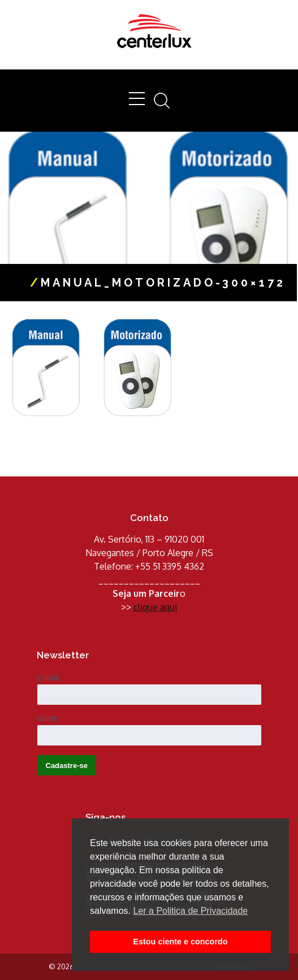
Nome (47, 718)
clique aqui (155, 607)
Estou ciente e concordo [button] (180, 942)
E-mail (48, 678)
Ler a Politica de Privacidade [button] (190, 911)
